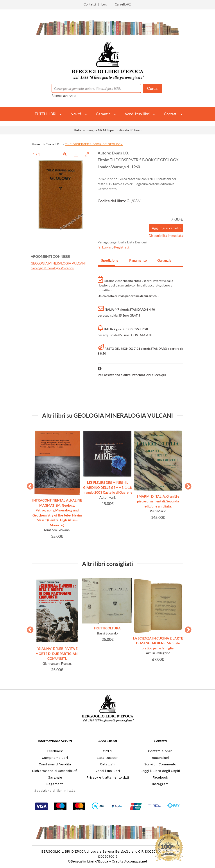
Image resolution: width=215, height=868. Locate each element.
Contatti (90, 4)
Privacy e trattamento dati (108, 777)
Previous (29, 485)
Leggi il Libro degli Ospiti (160, 771)
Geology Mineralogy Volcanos (52, 268)
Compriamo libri (55, 758)
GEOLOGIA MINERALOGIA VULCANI (58, 263)
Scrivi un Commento (160, 764)
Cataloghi (108, 764)
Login (105, 4)
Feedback (55, 751)
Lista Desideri (108, 758)
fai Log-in (105, 247)
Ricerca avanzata (64, 96)
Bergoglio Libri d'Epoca (89, 861)
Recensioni (160, 758)
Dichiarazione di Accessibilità (55, 771)
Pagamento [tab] (136, 260)
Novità (76, 114)
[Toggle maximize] (87, 154)
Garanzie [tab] (164, 260)
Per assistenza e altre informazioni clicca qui (132, 375)
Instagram (160, 784)
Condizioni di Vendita (55, 764)
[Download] (76, 154)
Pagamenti (55, 784)
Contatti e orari (160, 751)
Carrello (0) (123, 4)
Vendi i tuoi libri (137, 114)
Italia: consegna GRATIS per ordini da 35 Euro (108, 130)
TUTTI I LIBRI (46, 114)
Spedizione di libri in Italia (55, 791)
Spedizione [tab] (108, 260)
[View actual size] (65, 154)
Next (186, 485)
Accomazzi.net (136, 861)
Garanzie (103, 114)
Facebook (160, 777)
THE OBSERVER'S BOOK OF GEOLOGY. (94, 144)
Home (36, 144)
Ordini (107, 751)
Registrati (121, 247)
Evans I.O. (53, 144)
